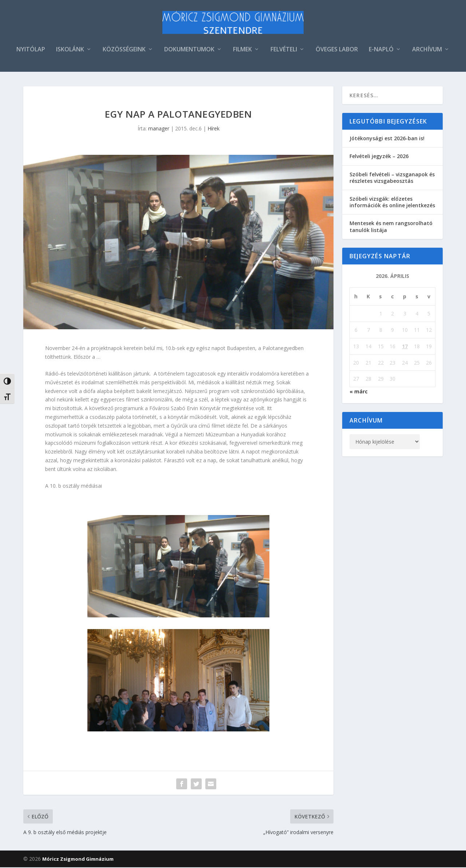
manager (159, 129)
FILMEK (242, 50)
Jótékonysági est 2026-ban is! (387, 139)
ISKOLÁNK (70, 50)
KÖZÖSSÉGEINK (124, 50)
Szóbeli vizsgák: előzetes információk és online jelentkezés (392, 203)
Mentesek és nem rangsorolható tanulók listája (391, 227)
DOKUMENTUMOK (189, 50)
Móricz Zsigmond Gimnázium (78, 860)
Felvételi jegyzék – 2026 (379, 157)
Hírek (214, 129)
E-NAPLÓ (381, 50)
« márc (359, 392)
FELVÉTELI (284, 50)
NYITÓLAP (31, 50)
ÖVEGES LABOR (337, 50)
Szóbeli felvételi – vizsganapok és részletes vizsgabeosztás (392, 178)
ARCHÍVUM (427, 50)
